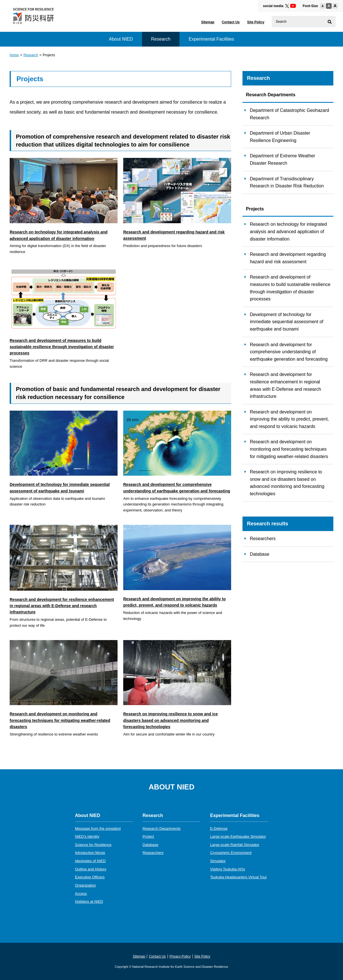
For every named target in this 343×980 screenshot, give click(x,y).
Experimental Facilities (211, 39)
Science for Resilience (93, 845)
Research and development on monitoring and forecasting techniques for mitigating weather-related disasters (289, 449)
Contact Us (231, 22)
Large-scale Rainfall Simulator (235, 845)
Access (81, 894)
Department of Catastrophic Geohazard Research (289, 114)
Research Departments (162, 828)
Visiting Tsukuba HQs (228, 869)
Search (281, 22)
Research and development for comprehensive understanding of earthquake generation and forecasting (289, 352)
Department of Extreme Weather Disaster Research (283, 159)
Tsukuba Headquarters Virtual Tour (239, 877)
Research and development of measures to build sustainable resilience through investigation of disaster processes (290, 288)
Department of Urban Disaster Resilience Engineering (280, 137)
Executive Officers (90, 877)
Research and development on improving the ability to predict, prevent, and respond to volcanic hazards (289, 419)
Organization (85, 885)
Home (14, 55)
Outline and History (91, 869)
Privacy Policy (180, 956)
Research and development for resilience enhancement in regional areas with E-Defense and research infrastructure (286, 385)
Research (31, 55)
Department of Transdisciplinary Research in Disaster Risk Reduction (287, 182)
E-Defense (219, 828)
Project (148, 836)
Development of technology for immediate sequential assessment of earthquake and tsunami (287, 322)
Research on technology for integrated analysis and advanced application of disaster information (288, 231)
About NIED (121, 39)
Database (260, 554)
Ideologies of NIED (90, 861)
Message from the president (98, 828)
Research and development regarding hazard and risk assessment (288, 258)
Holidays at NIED (89, 901)
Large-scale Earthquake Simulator (238, 836)
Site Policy (256, 22)
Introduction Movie (90, 853)
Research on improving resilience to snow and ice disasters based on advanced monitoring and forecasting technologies (287, 483)
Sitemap (208, 22)
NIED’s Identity (87, 836)
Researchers (263, 539)
